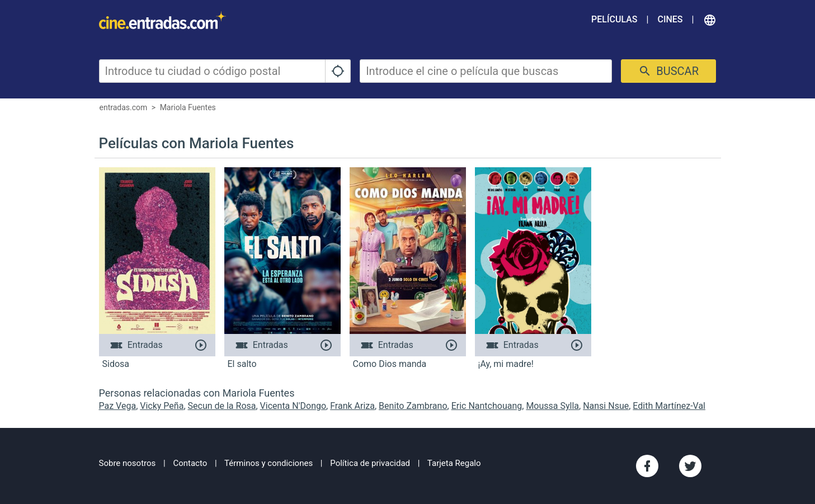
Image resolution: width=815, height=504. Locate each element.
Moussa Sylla (552, 406)
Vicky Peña (162, 406)
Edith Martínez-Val (669, 406)
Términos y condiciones (268, 463)
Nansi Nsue (606, 406)
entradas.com (124, 107)
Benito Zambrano (413, 406)
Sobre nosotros (128, 463)
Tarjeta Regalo (454, 463)
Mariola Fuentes (188, 107)
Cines (670, 19)
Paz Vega (118, 406)
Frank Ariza (352, 406)
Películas (614, 19)
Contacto (190, 463)
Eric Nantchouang (487, 406)
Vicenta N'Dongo (293, 406)
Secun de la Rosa (222, 406)
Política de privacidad (370, 463)
